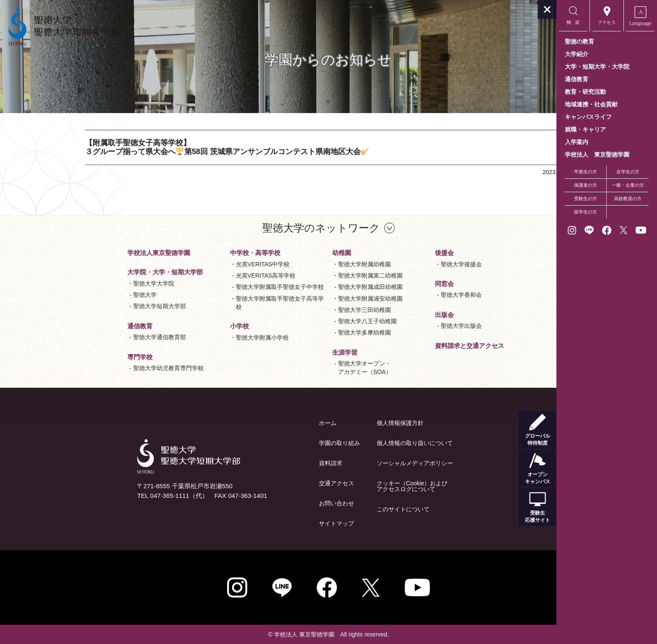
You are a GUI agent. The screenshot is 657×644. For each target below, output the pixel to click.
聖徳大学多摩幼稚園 (314, 332)
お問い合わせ (286, 503)
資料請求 (280, 463)
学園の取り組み (289, 443)
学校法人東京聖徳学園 (109, 253)
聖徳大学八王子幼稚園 (317, 321)
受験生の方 (586, 198)
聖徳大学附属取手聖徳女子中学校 (230, 287)
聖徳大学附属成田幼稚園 (320, 287)
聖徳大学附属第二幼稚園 (320, 276)
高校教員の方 (628, 198)
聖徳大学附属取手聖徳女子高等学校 (230, 303)
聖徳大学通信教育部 (109, 337)
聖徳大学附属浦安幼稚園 (320, 299)
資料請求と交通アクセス (419, 346)
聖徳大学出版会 (411, 326)
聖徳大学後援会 (411, 264)
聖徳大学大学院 (103, 283)
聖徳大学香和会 (411, 295)
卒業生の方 (586, 172)
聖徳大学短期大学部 (109, 306)
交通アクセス (286, 483)
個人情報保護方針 (350, 423)
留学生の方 (586, 212)
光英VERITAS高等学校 (216, 276)
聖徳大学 (95, 295)
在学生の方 (628, 172)
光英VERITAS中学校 (213, 264)
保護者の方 (586, 185)
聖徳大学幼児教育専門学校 (118, 368)
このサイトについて (353, 509)
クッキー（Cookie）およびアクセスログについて (362, 486)
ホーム (277, 423)
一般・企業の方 (628, 185)
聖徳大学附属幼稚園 (314, 264)
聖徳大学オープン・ (315, 368)
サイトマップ (286, 523)
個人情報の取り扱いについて (365, 443)
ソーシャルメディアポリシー (365, 463)
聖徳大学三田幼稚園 (314, 310)
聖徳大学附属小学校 (212, 337)
